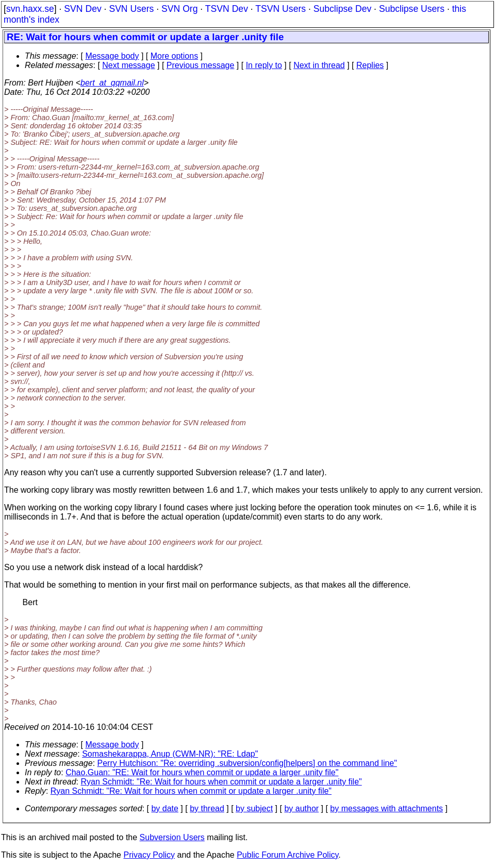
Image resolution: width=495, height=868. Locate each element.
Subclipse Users (412, 9)
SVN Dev (82, 9)
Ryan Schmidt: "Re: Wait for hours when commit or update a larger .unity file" (221, 782)
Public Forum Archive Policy (287, 855)
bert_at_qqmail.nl (112, 83)
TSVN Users (280, 9)
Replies (370, 65)
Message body (112, 56)
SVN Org (179, 9)
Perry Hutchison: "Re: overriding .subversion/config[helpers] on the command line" (247, 763)
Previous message (201, 65)
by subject (254, 808)
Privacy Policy (149, 855)
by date (164, 808)
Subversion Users (172, 837)
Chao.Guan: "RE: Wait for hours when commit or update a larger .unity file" (202, 772)
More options (175, 56)
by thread (207, 808)
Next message (128, 65)
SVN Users (131, 9)
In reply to (264, 65)
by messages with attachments (386, 808)
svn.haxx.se (30, 9)
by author (301, 808)
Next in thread (319, 65)
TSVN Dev (227, 9)
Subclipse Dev (342, 9)
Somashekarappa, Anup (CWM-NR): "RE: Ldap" (170, 754)
